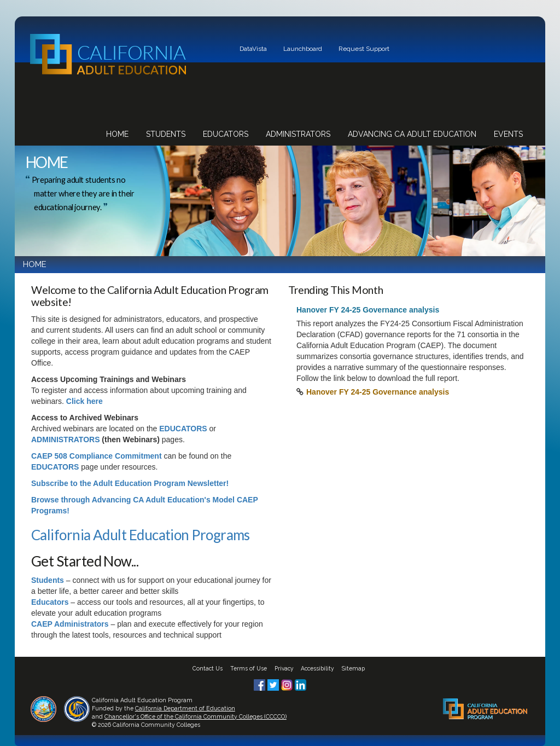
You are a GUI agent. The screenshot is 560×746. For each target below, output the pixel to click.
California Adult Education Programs (141, 535)
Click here (84, 401)
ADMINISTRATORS (65, 439)
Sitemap (353, 668)
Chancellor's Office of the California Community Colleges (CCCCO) (196, 716)
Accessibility (317, 668)
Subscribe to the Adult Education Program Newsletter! (130, 483)
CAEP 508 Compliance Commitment (97, 456)
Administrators (298, 134)
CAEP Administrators (70, 624)
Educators (226, 134)
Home (117, 134)
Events (508, 134)
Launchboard (303, 49)
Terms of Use (249, 668)
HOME (35, 264)
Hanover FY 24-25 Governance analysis (378, 392)
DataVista (253, 49)
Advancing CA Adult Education (412, 134)
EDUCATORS (183, 429)
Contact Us (208, 668)
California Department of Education (185, 708)
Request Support (364, 49)
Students (166, 134)
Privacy (284, 668)
